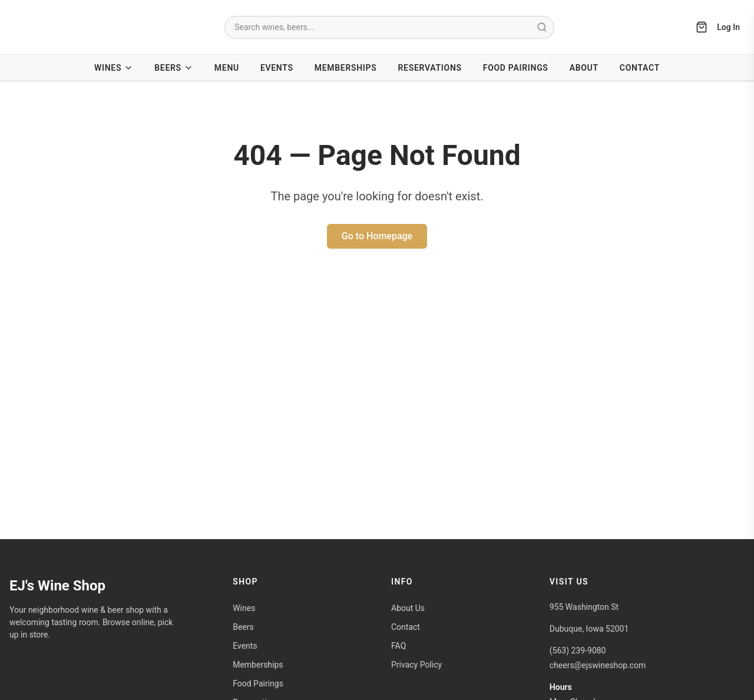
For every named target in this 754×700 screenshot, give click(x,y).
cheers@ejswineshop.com (598, 665)
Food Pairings (516, 68)
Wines (114, 68)
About (584, 68)
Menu (227, 68)
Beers (174, 68)
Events (277, 68)
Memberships (346, 68)
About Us (408, 608)
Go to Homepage (377, 236)
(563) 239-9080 (578, 651)
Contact (640, 68)
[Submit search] (542, 27)
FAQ (399, 646)
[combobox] (389, 27)
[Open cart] (702, 27)
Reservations (430, 68)
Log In (728, 27)
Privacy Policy (416, 665)
